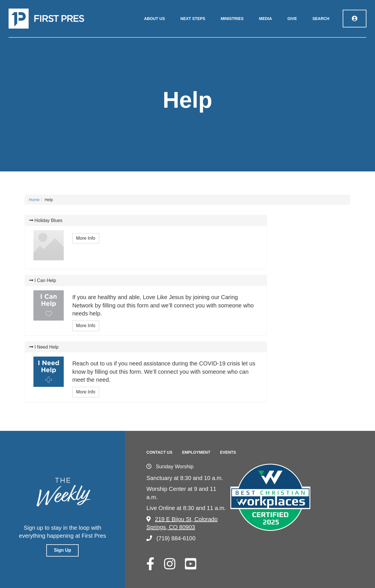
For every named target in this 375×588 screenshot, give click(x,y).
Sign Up (62, 550)
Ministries (232, 19)
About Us (154, 19)
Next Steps (193, 19)
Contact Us (159, 452)
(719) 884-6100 (171, 538)
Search (321, 19)
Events (228, 452)
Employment (196, 452)
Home (34, 200)
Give (292, 19)
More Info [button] (86, 238)
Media (265, 19)
